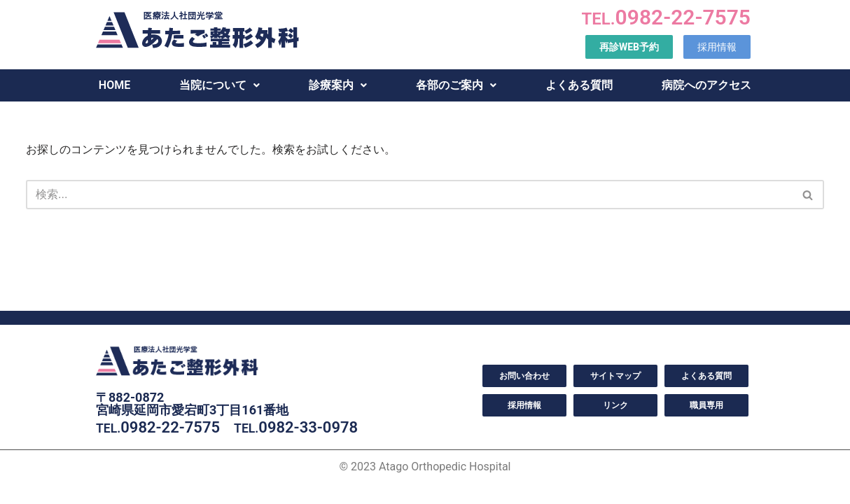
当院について (220, 85)
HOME (114, 85)
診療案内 (338, 85)
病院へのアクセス (706, 85)
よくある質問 (579, 85)
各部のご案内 (456, 85)
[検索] (409, 195)
